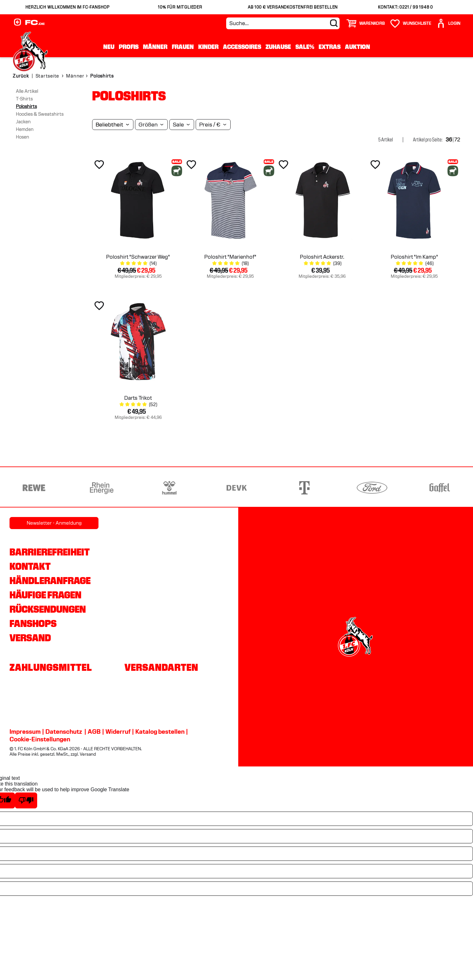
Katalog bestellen (160, 732)
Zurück (21, 76)
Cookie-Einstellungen (40, 739)
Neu (109, 47)
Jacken (23, 122)
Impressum (25, 732)
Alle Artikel (27, 91)
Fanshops (33, 623)
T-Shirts (24, 99)
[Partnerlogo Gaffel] (439, 488)
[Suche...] (283, 23)
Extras (330, 47)
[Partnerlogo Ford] (372, 488)
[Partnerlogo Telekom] (304, 488)
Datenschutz (64, 732)
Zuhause (278, 47)
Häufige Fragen (45, 595)
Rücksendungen (48, 609)
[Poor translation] (26, 800)
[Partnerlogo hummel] (169, 488)
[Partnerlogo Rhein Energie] (102, 488)
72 (457, 140)
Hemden (25, 129)
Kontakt (30, 566)
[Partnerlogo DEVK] (237, 488)
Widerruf (118, 732)
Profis (129, 47)
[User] (448, 23)
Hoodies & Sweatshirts (40, 114)
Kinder (208, 47)
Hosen (23, 137)
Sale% (305, 47)
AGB (94, 732)
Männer (155, 47)
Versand (30, 638)
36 (449, 140)
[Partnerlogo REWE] (34, 488)
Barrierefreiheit (50, 552)
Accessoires (242, 47)
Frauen (183, 47)
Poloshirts (26, 106)
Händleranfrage (50, 581)
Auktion (358, 47)
